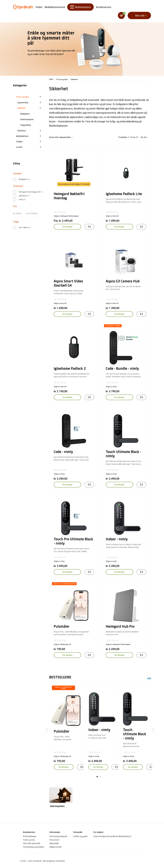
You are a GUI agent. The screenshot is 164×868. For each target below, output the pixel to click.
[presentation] (48, 730)
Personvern (54, 840)
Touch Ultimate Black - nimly (135, 734)
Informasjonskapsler (58, 836)
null (149, 678)
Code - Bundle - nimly (122, 369)
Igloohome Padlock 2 (70, 369)
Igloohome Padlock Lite (124, 194)
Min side (140, 15)
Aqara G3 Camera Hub (123, 282)
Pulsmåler (62, 627)
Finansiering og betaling (33, 847)
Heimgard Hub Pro (120, 627)
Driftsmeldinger (30, 836)
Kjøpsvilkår (54, 843)
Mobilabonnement (55, 7)
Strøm (39, 7)
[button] (97, 777)
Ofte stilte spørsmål (31, 843)
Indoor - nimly (117, 539)
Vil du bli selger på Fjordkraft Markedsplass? (112, 836)
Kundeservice (104, 7)
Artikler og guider (80, 836)
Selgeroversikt (55, 847)
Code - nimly (63, 452)
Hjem (51, 79)
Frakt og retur (29, 840)
